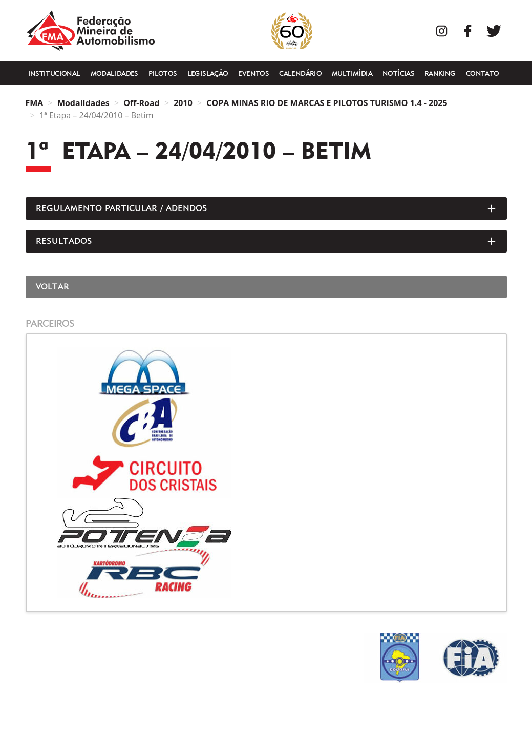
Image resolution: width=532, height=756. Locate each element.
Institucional (54, 73)
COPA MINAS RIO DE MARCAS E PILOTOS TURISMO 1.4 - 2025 (327, 103)
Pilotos (163, 73)
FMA (91, 31)
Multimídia (352, 73)
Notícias (398, 73)
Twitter (494, 31)
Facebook (468, 31)
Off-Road (142, 103)
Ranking (440, 73)
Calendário (300, 73)
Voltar (53, 287)
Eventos (253, 73)
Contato (483, 73)
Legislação (208, 73)
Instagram (442, 31)
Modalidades (114, 73)
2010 (183, 103)
